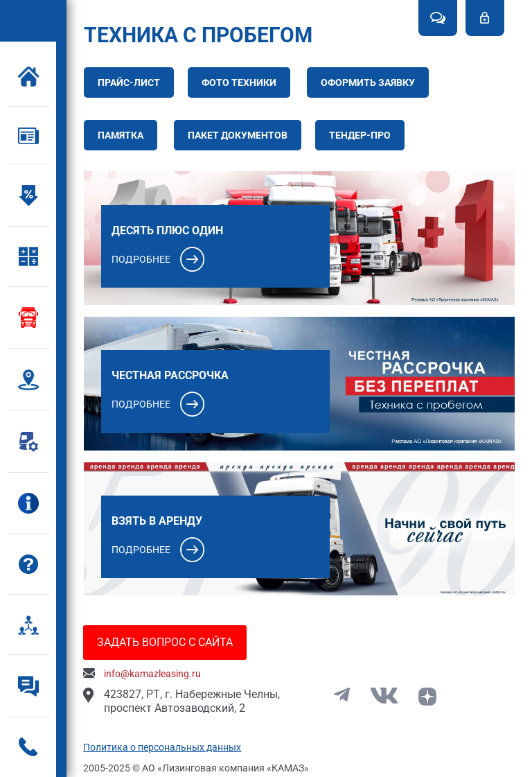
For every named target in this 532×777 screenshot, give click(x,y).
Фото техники (242, 82)
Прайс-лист (132, 82)
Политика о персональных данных (166, 745)
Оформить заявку (371, 82)
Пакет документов (240, 135)
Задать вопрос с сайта (168, 640)
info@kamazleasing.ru (156, 672)
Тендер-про (363, 135)
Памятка (123, 135)
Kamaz (33, 20)
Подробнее (144, 258)
